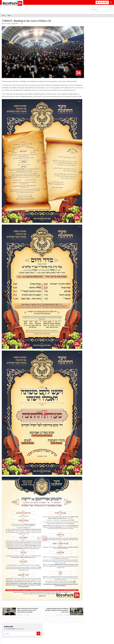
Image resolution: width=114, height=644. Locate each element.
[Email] (22, 634)
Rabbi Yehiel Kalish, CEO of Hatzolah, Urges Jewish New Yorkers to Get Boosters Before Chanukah (28, 610)
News (9, 16)
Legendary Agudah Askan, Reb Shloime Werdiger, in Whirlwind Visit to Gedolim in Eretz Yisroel (57, 610)
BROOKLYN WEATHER (18, 8)
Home (3, 16)
